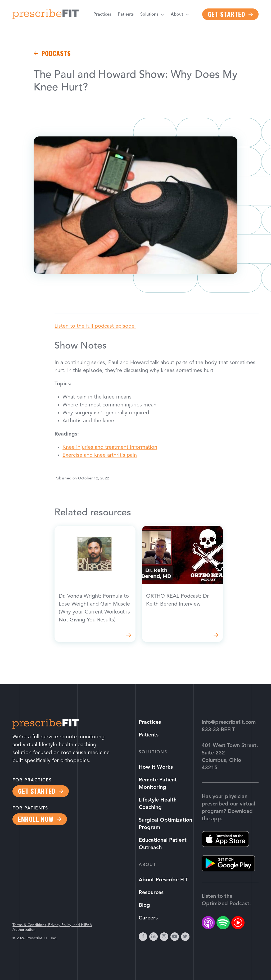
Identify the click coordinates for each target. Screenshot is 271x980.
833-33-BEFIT (218, 730)
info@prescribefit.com (229, 722)
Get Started (226, 14)
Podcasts (56, 53)
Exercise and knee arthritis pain (100, 455)
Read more (95, 584)
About (177, 15)
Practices (102, 15)
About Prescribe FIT (163, 880)
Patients (126, 15)
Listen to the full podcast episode (95, 326)
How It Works (156, 767)
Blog (144, 905)
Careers (148, 918)
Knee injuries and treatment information (110, 447)
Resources (151, 893)
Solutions (149, 15)
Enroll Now (36, 819)
